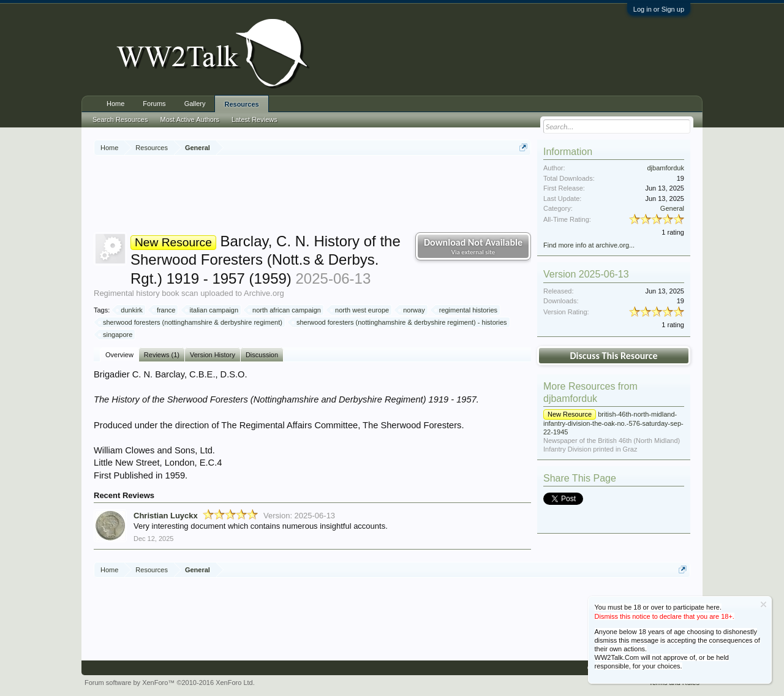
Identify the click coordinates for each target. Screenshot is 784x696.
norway (412, 310)
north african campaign (285, 310)
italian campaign (213, 310)
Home (115, 104)
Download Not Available (473, 246)
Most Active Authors (190, 119)
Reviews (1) (162, 355)
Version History (213, 355)
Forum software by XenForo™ (170, 683)
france (164, 310)
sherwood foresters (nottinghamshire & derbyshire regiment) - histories (400, 322)
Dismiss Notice (763, 604)
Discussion (262, 355)
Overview (119, 355)
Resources (241, 104)
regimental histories (466, 310)
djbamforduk (665, 168)
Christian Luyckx (166, 516)
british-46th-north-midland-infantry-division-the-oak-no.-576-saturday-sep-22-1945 (613, 423)
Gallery (195, 104)
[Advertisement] (317, 195)
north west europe (360, 310)
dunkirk (130, 310)
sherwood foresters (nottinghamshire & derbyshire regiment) (191, 322)
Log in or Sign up (659, 9)
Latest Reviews (254, 119)
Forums (154, 104)
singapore (116, 335)
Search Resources (120, 119)
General (672, 208)
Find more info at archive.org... (589, 245)
